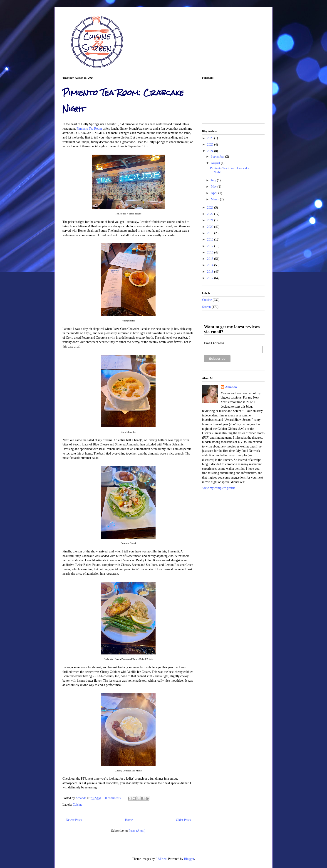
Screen (206, 307)
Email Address (214, 343)
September (218, 157)
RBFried (161, 859)
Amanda (81, 798)
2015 (211, 259)
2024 (211, 151)
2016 (211, 252)
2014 (211, 265)
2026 (211, 138)
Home (129, 820)
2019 (211, 233)
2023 (211, 208)
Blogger (189, 859)
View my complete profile (219, 488)
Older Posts (183, 820)
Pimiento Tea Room (89, 129)
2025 (211, 145)
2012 (211, 278)
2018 (211, 239)
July (214, 180)
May (214, 187)
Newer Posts (74, 820)
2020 (211, 227)
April (214, 193)
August (216, 163)
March (215, 199)
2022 (211, 214)
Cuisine (78, 805)
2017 (211, 246)
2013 (211, 272)
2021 (211, 220)
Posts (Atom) (137, 831)
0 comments (113, 798)
